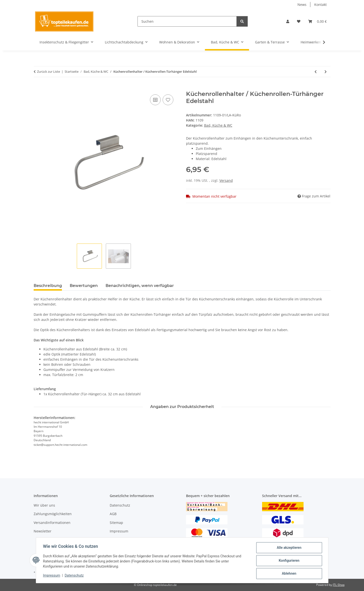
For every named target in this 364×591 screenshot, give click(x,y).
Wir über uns (44, 505)
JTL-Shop (339, 585)
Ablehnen (288, 574)
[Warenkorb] (317, 21)
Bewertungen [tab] (84, 286)
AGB (113, 514)
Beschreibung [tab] (48, 286)
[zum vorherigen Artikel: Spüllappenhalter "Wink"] (316, 72)
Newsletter (43, 531)
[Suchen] (187, 21)
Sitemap (116, 523)
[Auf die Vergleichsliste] (155, 100)
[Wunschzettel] (299, 21)
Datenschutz (75, 576)
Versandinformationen (52, 523)
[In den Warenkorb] (38, 88)
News (302, 5)
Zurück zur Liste (49, 71)
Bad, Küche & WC (218, 125)
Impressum (52, 576)
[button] (288, 21)
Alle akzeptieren (288, 548)
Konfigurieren (288, 561)
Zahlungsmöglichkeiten (53, 514)
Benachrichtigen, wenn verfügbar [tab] (140, 286)
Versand (226, 180)
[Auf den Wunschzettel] (168, 100)
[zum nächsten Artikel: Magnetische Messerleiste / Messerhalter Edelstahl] (326, 72)
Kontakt (320, 5)
